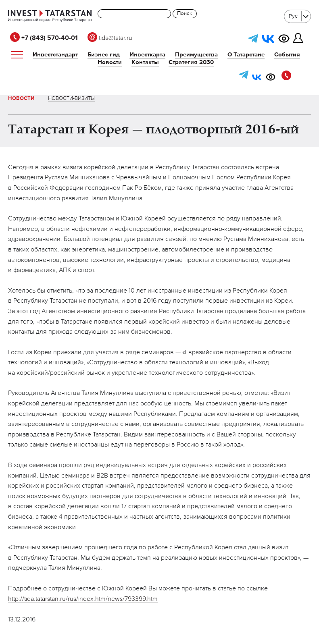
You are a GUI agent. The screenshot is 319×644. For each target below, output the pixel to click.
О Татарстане (246, 55)
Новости (110, 62)
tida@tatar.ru (110, 38)
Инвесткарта (147, 55)
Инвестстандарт (55, 55)
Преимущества (196, 55)
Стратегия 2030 (191, 62)
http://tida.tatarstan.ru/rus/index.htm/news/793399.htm (83, 599)
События (287, 55)
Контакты (145, 62)
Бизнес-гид (104, 55)
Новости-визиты (71, 99)
